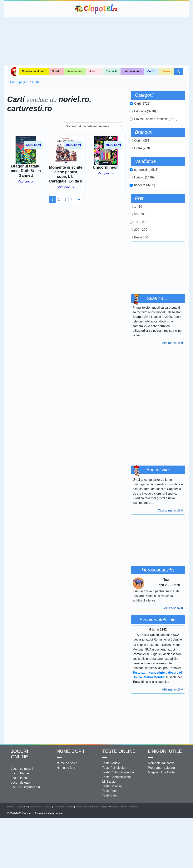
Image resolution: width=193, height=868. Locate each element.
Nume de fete (66, 768)
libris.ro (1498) (144, 177)
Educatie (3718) (145, 111)
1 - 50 (138, 207)
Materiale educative (161, 763)
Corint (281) (142, 140)
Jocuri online (20, 754)
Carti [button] (150, 71)
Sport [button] (55, 71)
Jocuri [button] (93, 71)
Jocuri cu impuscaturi (25, 787)
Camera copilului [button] (33, 71)
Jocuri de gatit (21, 783)
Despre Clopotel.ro (17, 807)
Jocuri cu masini (22, 769)
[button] (178, 72)
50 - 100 (140, 214)
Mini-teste (109, 782)
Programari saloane (161, 768)
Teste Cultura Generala (118, 772)
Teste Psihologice (114, 768)
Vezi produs (26, 181)
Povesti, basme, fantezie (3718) (156, 119)
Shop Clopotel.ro (13, 72)
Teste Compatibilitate (117, 777)
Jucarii (166, 71)
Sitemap (134, 807)
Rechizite (112, 71)
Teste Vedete (111, 763)
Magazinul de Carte (161, 772)
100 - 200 (141, 222)
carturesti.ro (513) (146, 170)
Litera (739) (142, 148)
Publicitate (35, 807)
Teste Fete (109, 791)
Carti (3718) (142, 104)
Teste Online (119, 751)
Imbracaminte (132, 71)
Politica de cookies (117, 807)
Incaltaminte (75, 71)
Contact (47, 807)
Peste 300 (141, 237)
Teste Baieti (110, 795)
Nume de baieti (67, 763)
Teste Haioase (112, 786)
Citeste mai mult (171, 510)
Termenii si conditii (64, 807)
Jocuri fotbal (19, 778)
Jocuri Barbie (20, 773)
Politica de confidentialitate (90, 807)
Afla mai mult (173, 343)
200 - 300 (141, 230)
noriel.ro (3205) (145, 185)
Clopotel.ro (96, 9)
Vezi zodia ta (173, 608)
